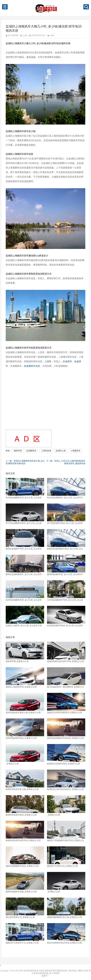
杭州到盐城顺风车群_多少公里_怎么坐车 (25, 488)
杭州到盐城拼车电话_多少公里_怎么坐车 (66, 616)
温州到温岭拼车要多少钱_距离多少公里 (25, 703)
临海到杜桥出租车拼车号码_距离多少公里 (66, 652)
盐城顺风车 (31, 451)
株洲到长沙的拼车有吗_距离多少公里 (66, 754)
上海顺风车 (75, 451)
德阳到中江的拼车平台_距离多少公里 (25, 934)
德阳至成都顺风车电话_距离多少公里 (25, 857)
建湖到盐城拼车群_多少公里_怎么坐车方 (66, 565)
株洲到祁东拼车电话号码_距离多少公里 (25, 831)
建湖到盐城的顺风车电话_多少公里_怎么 (66, 539)
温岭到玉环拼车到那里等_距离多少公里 (66, 703)
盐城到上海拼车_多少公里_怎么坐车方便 (25, 616)
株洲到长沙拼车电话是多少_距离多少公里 (66, 780)
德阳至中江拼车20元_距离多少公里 (66, 857)
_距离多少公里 (25, 754)
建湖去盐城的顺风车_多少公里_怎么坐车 (25, 565)
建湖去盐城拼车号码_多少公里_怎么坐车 (25, 539)
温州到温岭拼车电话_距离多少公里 (25, 729)
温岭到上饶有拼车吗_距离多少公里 (25, 678)
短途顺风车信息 (32, 366)
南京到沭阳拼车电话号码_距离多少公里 (66, 934)
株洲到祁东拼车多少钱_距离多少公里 (25, 780)
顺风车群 (18, 451)
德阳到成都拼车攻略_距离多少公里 (25, 882)
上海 (25, 35)
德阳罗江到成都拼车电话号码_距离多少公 (66, 831)
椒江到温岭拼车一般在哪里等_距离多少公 (66, 678)
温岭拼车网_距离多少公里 (25, 652)
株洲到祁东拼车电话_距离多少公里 (25, 806)
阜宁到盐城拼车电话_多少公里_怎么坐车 (66, 514)
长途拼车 (67, 361)
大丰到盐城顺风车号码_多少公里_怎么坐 (66, 591)
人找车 (48, 361)
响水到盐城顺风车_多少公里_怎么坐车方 (66, 488)
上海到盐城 (46, 451)
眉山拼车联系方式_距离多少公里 (25, 908)
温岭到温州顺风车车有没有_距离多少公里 (66, 729)
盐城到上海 (61, 451)
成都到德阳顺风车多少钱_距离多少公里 (66, 908)
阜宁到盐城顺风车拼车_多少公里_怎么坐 (25, 514)
